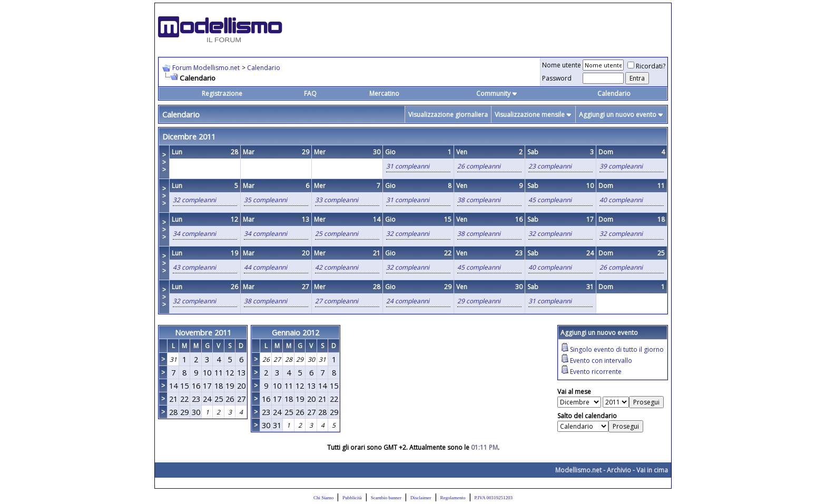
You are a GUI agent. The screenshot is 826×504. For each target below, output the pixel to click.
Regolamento (453, 498)
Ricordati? (646, 66)
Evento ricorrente (596, 372)
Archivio (619, 470)
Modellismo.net (578, 470)
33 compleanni (337, 200)
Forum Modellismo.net (206, 68)
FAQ (310, 93)
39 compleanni (621, 166)
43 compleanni (194, 267)
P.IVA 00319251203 (494, 498)
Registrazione (222, 93)
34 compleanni (194, 234)
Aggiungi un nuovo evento (618, 115)
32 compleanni (194, 200)
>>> (164, 162)
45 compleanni (550, 200)
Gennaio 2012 (296, 332)
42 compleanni (337, 267)
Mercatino (384, 93)
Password (557, 78)
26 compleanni (479, 166)
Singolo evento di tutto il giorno (617, 349)
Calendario (264, 68)
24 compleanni (408, 301)
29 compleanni (479, 301)
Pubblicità (352, 498)
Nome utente (562, 65)
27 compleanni (337, 301)
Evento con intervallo (601, 360)
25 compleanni (337, 234)
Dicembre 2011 (189, 136)
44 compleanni (265, 267)
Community (497, 93)
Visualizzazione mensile (530, 115)
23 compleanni (550, 166)
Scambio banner (386, 498)
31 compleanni (408, 166)
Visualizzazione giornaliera (448, 115)
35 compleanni (265, 200)
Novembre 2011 (203, 332)
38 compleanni (479, 200)
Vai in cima (652, 470)
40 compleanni (621, 200)
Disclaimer (421, 498)
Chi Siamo (323, 498)
